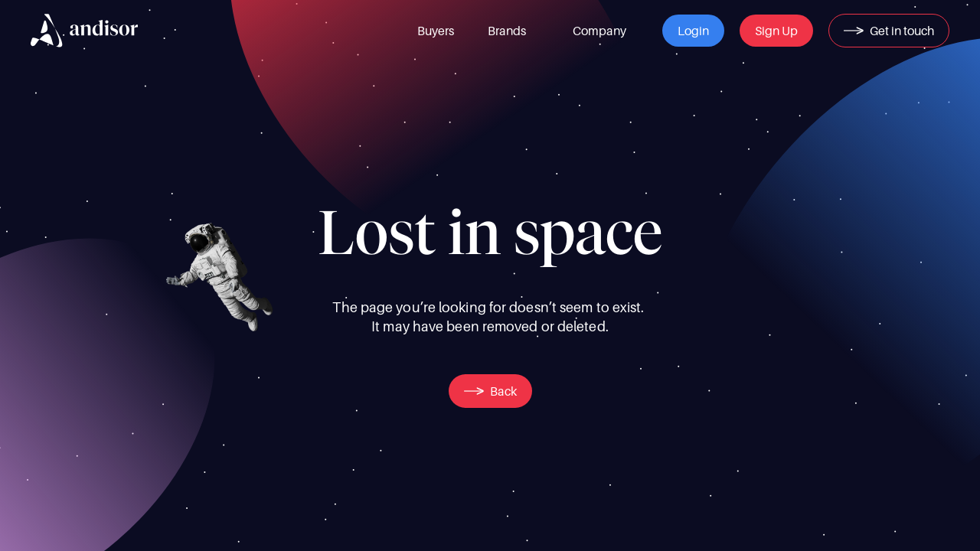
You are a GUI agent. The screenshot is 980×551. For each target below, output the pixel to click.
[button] (693, 31)
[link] (436, 31)
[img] (84, 31)
